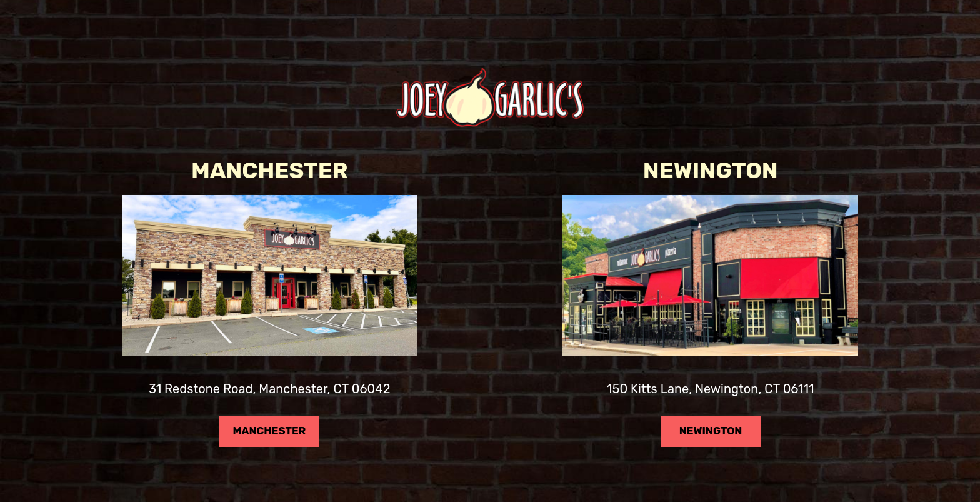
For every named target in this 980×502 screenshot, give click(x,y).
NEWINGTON (701, 444)
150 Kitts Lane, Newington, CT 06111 (711, 392)
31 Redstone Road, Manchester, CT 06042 (269, 392)
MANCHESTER (262, 444)
